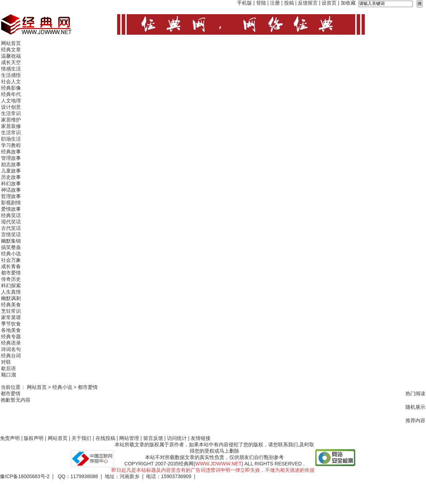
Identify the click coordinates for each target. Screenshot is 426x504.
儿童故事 (11, 171)
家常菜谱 (11, 317)
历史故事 (11, 177)
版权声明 (34, 438)
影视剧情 (11, 203)
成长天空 (11, 62)
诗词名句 (11, 349)
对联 (6, 362)
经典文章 (11, 50)
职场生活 (11, 139)
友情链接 (201, 438)
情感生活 (11, 69)
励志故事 (11, 164)
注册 (275, 3)
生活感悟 (11, 75)
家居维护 (11, 120)
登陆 (261, 3)
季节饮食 (11, 324)
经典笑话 (11, 215)
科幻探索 (11, 285)
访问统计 (177, 438)
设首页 (329, 3)
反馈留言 (308, 3)
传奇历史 (11, 279)
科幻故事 (11, 183)
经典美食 (11, 305)
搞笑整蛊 (11, 247)
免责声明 (10, 438)
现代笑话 (11, 222)
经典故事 (11, 152)
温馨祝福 (11, 56)
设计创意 (11, 107)
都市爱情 (11, 273)
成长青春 (11, 266)
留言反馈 (153, 438)
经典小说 (11, 254)
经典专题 (11, 336)
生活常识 (11, 113)
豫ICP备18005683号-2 (25, 476)
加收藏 (348, 3)
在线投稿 (105, 438)
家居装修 (11, 126)
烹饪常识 (11, 311)
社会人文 (11, 81)
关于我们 (81, 438)
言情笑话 (11, 234)
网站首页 (11, 43)
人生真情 (11, 292)
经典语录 (11, 343)
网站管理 (129, 438)
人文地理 (11, 101)
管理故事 (11, 158)
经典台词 (11, 356)
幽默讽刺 (11, 298)
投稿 (289, 3)
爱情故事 (11, 209)
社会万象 (11, 260)
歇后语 (8, 368)
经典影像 (11, 88)
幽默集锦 (11, 241)
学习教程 (11, 145)
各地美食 (11, 330)
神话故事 (11, 190)
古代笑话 (11, 228)
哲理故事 (11, 196)
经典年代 (11, 94)
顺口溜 (8, 375)
